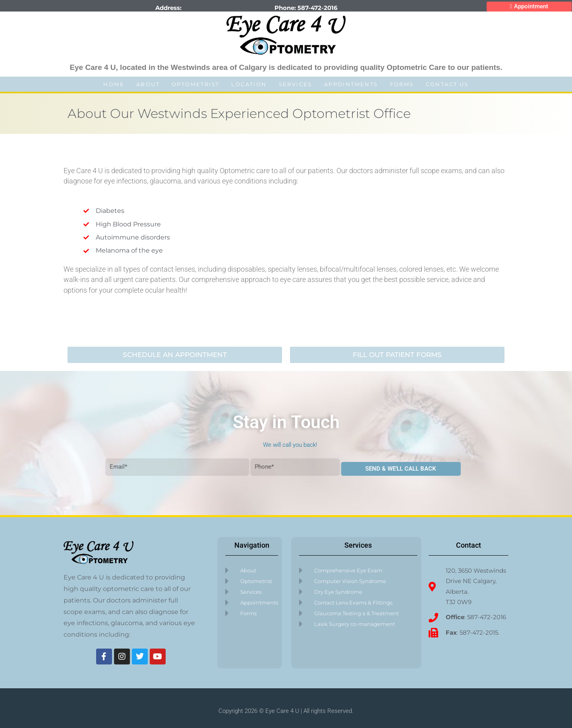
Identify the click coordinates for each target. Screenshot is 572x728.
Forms (402, 84)
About (148, 84)
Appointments (351, 84)
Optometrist (195, 84)
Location (249, 84)
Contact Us (447, 84)
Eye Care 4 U (282, 712)
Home (114, 84)
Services (296, 84)
